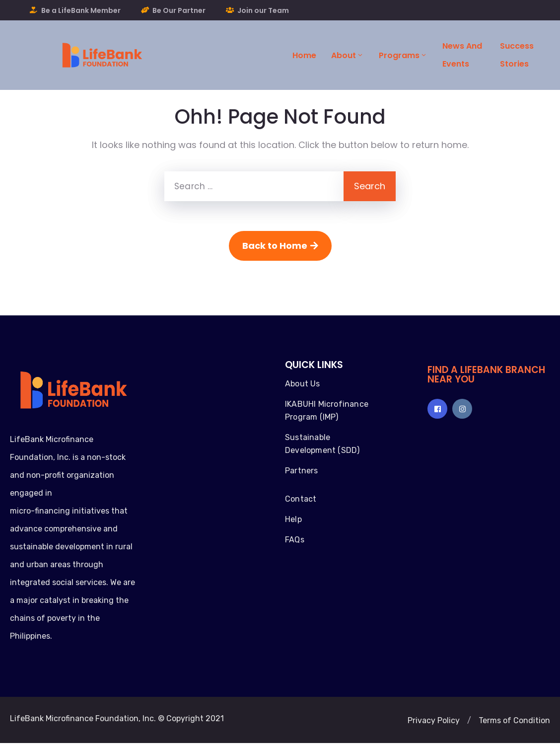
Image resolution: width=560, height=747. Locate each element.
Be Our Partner (179, 10)
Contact (301, 499)
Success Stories (517, 55)
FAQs (295, 540)
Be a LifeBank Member (81, 10)
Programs (403, 55)
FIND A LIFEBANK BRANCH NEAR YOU (486, 374)
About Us (303, 384)
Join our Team (263, 10)
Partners (302, 471)
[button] (434, 721)
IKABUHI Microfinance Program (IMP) (327, 411)
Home (304, 55)
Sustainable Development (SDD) (322, 444)
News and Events (462, 55)
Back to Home (280, 246)
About (348, 55)
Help (293, 519)
